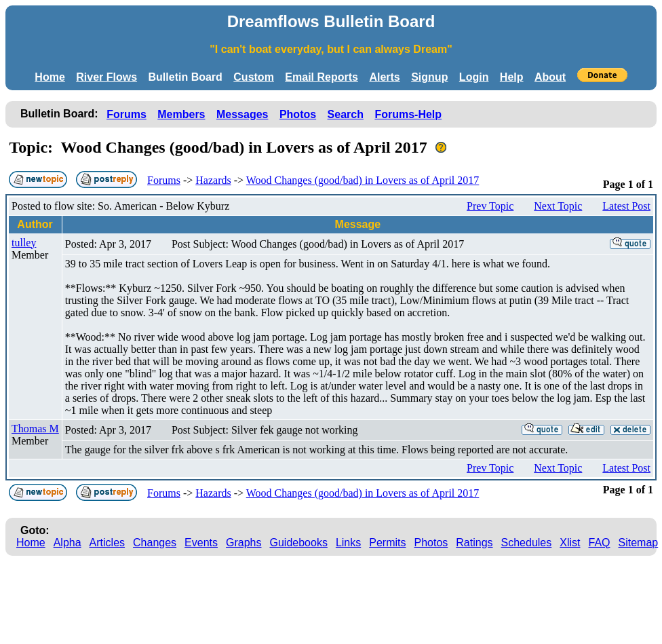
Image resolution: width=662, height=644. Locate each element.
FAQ (600, 543)
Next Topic (558, 206)
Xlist (570, 543)
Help (512, 77)
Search (346, 114)
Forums (126, 114)
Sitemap (639, 543)
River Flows (106, 77)
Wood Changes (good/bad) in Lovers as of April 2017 (363, 180)
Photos (298, 114)
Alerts (384, 77)
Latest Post (626, 206)
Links (348, 543)
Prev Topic (490, 206)
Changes (155, 543)
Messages (242, 114)
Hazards (213, 180)
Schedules (527, 543)
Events (201, 543)
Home (50, 77)
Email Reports (322, 77)
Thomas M (35, 429)
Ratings (474, 543)
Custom (254, 77)
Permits (387, 543)
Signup (429, 77)
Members (181, 114)
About (550, 77)
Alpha (67, 543)
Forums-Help (408, 114)
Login (474, 77)
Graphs (244, 543)
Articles (107, 543)
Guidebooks (299, 543)
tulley (24, 243)
